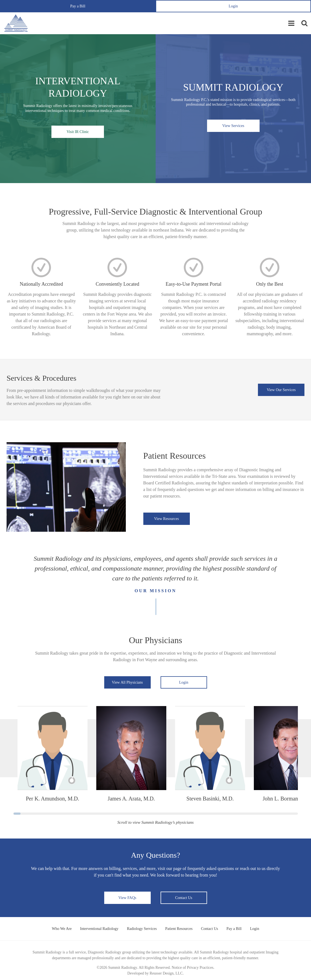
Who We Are (61, 929)
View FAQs (127, 898)
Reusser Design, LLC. (167, 973)
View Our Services (281, 390)
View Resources (166, 519)
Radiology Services (142, 929)
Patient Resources (179, 929)
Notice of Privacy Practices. (193, 968)
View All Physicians (127, 682)
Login (233, 6)
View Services (233, 126)
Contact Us (184, 898)
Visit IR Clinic (78, 132)
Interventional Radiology (98, 929)
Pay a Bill (78, 6)
